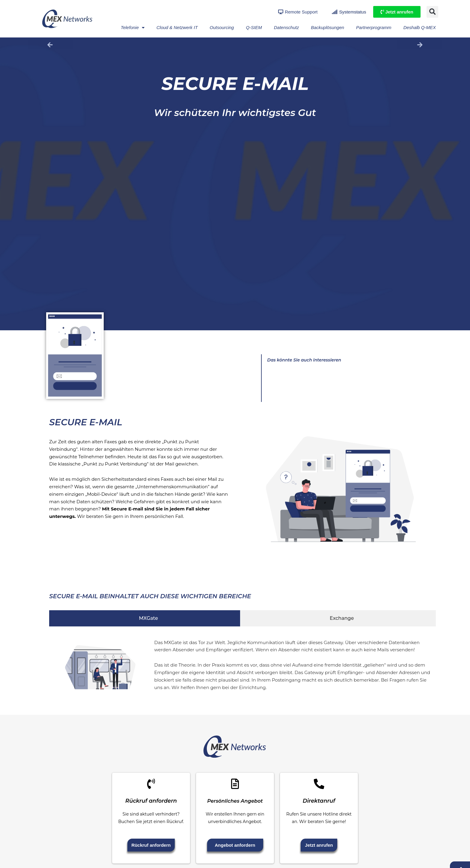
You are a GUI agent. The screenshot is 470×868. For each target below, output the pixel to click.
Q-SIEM (254, 27)
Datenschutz (286, 27)
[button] (432, 12)
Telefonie (133, 28)
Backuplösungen (327, 27)
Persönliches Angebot (235, 805)
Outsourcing (222, 27)
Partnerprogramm (374, 27)
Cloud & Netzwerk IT (177, 27)
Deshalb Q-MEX (420, 27)
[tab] (145, 618)
